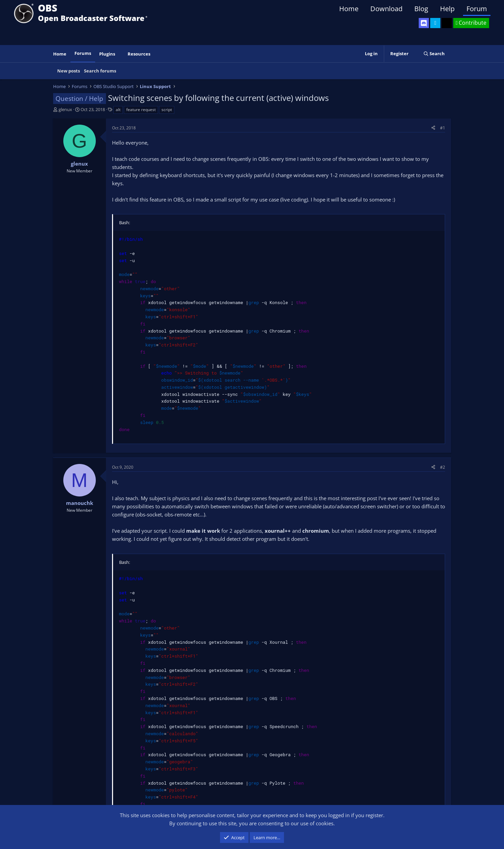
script (167, 110)
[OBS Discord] (424, 23)
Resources (139, 54)
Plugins (107, 54)
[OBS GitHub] (447, 23)
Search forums (100, 71)
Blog (421, 9)
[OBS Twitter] (435, 23)
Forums (83, 53)
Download (386, 9)
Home (349, 9)
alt (118, 110)
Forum (477, 9)
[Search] (434, 54)
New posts (69, 71)
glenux (65, 109)
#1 (443, 128)
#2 (443, 467)
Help (447, 9)
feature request (141, 110)
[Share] (433, 128)
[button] (119, 54)
